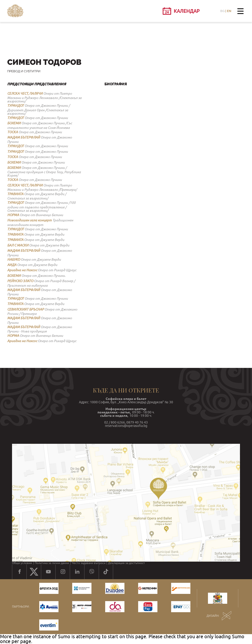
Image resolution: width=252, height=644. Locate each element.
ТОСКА (13, 132)
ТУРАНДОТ (16, 106)
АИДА (12, 265)
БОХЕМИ (14, 123)
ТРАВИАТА (15, 194)
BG (222, 11)
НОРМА (13, 215)
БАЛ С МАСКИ (18, 245)
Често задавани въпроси (89, 563)
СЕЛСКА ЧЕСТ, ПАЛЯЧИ (25, 93)
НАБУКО (14, 259)
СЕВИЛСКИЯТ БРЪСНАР (26, 309)
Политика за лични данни (52, 563)
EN (229, 11)
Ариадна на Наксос (22, 270)
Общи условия (22, 563)
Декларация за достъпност (126, 563)
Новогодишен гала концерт (29, 220)
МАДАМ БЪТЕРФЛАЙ (24, 137)
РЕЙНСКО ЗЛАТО (20, 281)
